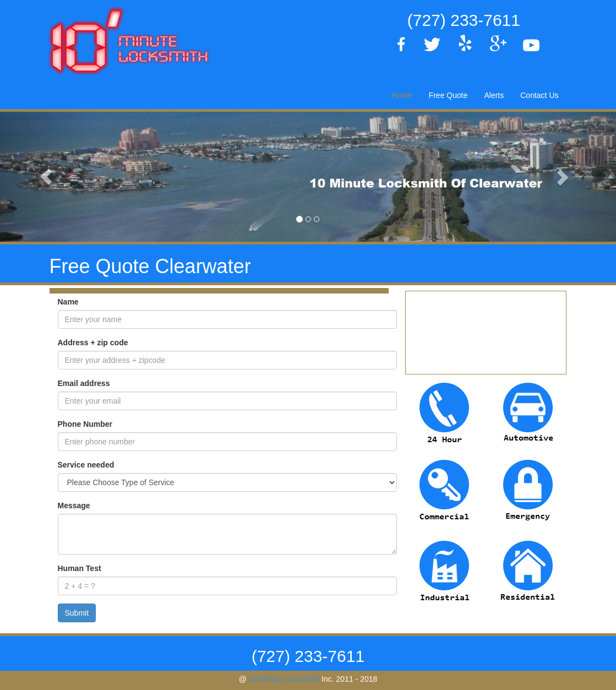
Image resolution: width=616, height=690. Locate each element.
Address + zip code (93, 343)
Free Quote (448, 95)
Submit (77, 613)
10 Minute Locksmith (284, 679)
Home (402, 95)
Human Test (80, 568)
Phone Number (85, 424)
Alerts (494, 95)
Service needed (86, 465)
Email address (84, 383)
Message (74, 506)
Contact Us (539, 95)
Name (68, 302)
